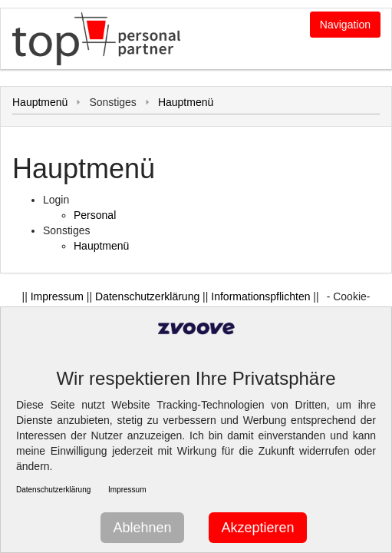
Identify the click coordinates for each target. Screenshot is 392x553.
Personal (95, 215)
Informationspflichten (260, 296)
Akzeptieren (257, 528)
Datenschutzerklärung (147, 296)
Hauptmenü (40, 102)
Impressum (57, 296)
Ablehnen (142, 528)
